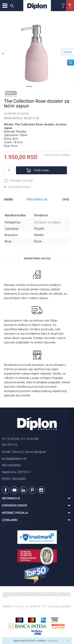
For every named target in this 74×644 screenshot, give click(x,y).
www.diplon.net (20, 606)
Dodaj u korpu (42, 170)
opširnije (52, 641)
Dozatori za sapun (16, 114)
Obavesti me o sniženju (57, 155)
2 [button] (37, 86)
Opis (66, 199)
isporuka (50, 342)
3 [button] (45, 86)
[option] (37, 53)
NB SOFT (42, 606)
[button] (12, 6)
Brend (8, 199)
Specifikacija (37, 199)
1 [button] (29, 86)
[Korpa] (70, 10)
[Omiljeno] (63, 6)
